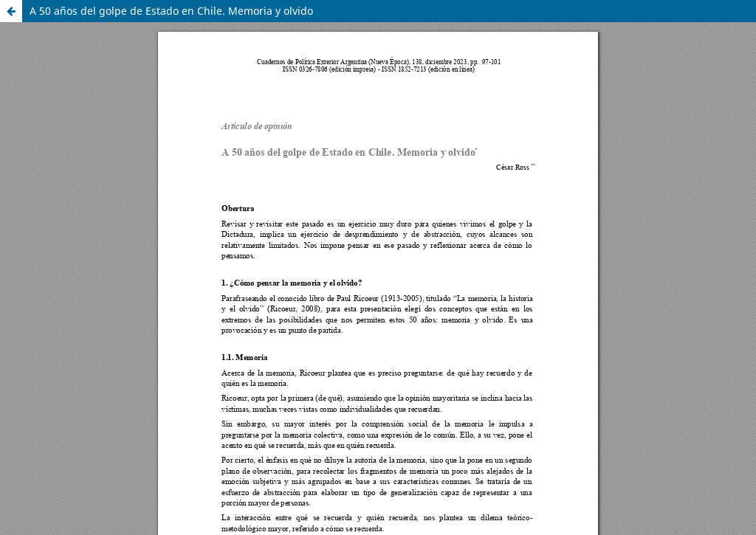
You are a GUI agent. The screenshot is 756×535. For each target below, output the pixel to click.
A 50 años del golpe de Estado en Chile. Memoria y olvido (171, 11)
